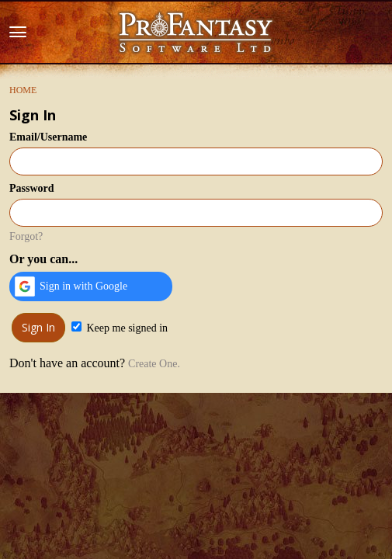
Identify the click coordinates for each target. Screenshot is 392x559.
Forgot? (26, 236)
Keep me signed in (120, 328)
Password (32, 188)
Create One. (154, 364)
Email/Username (48, 137)
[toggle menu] (18, 33)
